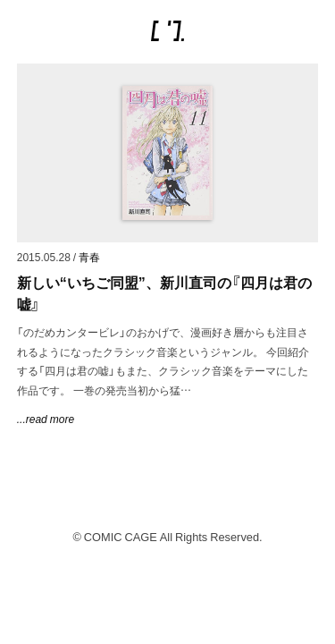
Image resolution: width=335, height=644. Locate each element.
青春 (89, 257)
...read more (46, 419)
